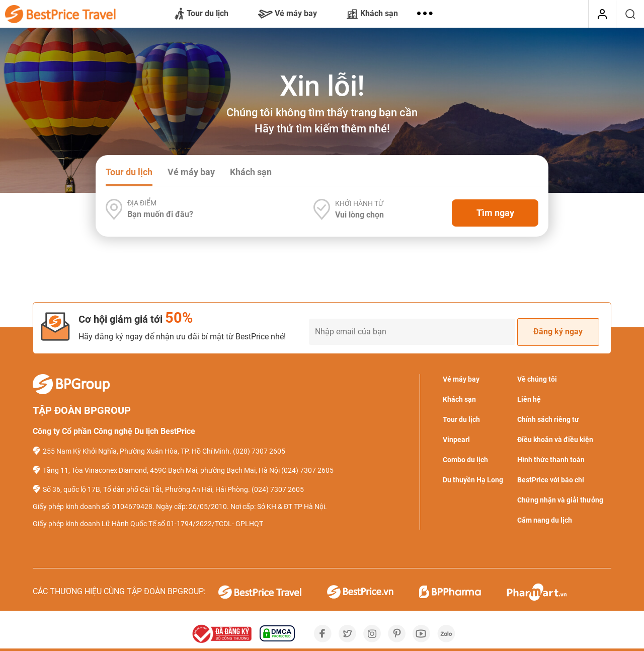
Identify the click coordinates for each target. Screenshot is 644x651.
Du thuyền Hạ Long (473, 480)
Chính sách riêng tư (548, 419)
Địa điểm (142, 203)
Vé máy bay (288, 13)
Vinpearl (456, 440)
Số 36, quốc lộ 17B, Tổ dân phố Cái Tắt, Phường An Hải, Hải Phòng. (146, 489)
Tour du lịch (202, 14)
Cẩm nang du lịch (545, 520)
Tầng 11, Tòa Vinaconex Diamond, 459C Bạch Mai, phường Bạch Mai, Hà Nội (161, 470)
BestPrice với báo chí (551, 480)
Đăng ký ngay (558, 332)
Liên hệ (529, 399)
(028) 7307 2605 (259, 451)
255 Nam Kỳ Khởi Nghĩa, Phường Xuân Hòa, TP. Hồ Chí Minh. (137, 451)
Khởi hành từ (359, 203)
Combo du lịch (465, 460)
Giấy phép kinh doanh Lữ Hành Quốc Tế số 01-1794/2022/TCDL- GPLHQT (148, 524)
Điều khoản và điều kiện (555, 440)
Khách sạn (372, 14)
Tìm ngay (495, 213)
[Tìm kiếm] (630, 14)
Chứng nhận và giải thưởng (560, 500)
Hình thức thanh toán (551, 460)
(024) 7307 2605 (307, 470)
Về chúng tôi (537, 379)
